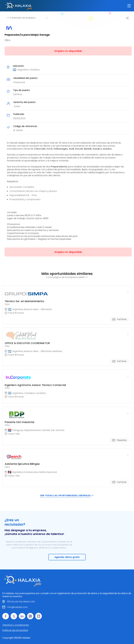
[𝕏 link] (14, 616)
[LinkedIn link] (22, 616)
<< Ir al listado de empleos (21, 18)
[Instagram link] (30, 616)
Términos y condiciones (16, 625)
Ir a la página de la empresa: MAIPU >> (67, 277)
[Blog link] (39, 616)
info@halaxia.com (18, 607)
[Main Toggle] (129, 6)
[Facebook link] (6, 616)
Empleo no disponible (68, 51)
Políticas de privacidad (15, 630)
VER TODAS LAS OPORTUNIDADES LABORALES (67, 496)
